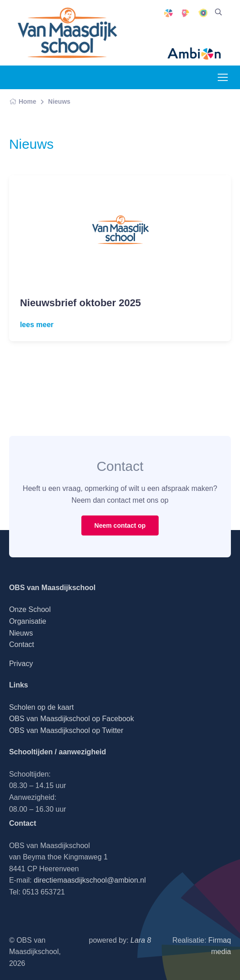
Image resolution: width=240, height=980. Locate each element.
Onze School (30, 609)
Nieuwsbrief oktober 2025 (80, 303)
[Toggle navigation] (222, 77)
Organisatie (28, 621)
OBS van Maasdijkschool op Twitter (66, 730)
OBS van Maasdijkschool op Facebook (72, 719)
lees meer (37, 325)
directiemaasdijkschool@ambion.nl (90, 880)
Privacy (21, 664)
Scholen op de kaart (41, 707)
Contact (22, 644)
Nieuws (59, 101)
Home (23, 101)
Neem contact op (120, 525)
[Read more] (120, 230)
